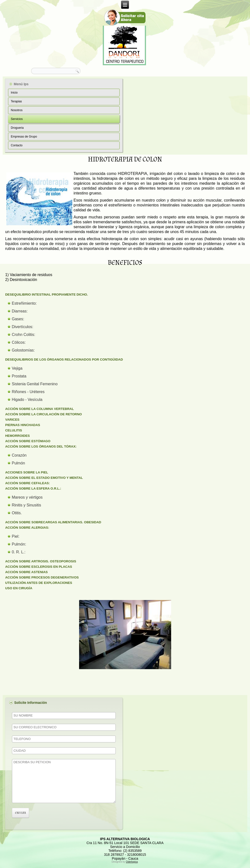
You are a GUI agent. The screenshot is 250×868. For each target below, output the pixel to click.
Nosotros (17, 110)
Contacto (17, 145)
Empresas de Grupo (24, 137)
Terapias (16, 101)
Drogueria (17, 128)
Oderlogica (132, 862)
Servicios (17, 119)
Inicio (14, 93)
